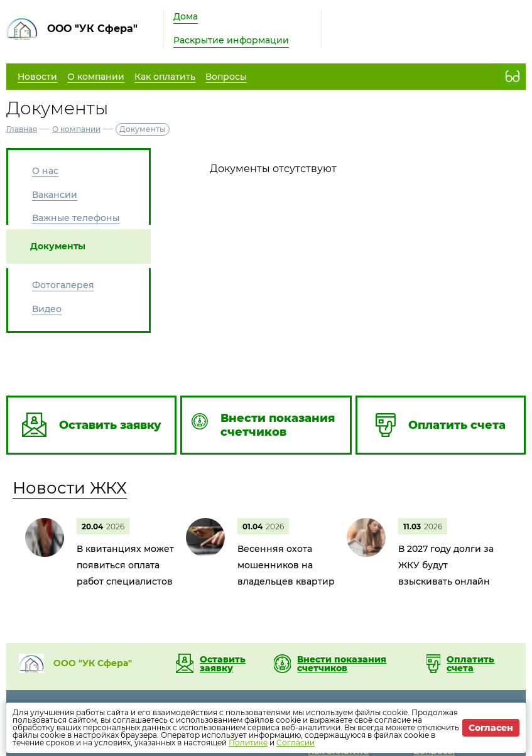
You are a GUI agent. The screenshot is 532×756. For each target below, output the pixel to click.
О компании (76, 129)
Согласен (491, 728)
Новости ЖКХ (70, 488)
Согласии (296, 742)
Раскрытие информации (231, 40)
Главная (22, 129)
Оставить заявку (223, 664)
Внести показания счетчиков (342, 664)
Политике (248, 742)
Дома (186, 16)
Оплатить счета (470, 664)
